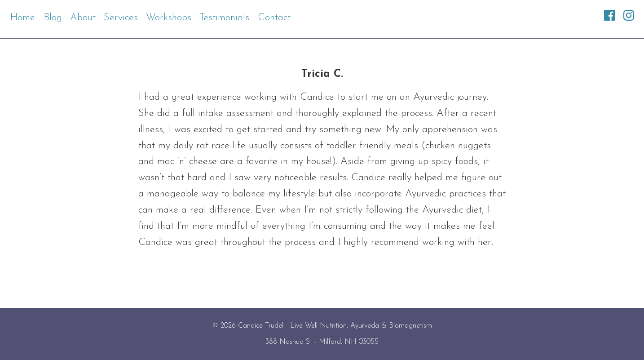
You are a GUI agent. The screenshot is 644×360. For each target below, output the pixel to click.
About (83, 18)
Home (22, 18)
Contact (274, 18)
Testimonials (224, 18)
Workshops (169, 18)
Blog (53, 18)
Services (121, 18)
